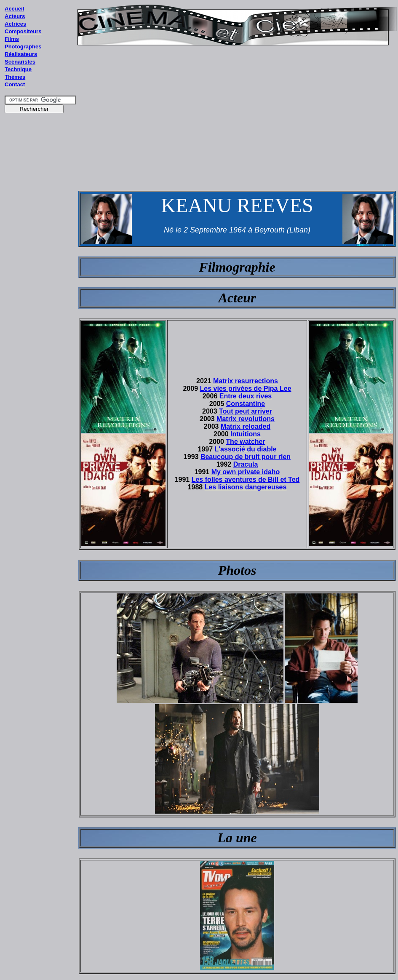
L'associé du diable (246, 449)
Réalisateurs (21, 54)
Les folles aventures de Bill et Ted (246, 479)
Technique (18, 69)
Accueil (14, 9)
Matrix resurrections (246, 381)
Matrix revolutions (246, 419)
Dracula (246, 464)
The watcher (245, 442)
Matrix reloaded (246, 426)
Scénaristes (20, 62)
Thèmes (15, 77)
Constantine (246, 404)
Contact (15, 84)
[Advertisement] (40, 278)
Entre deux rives (246, 396)
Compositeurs (23, 31)
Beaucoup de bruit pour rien (246, 457)
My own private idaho (246, 472)
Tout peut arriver (246, 411)
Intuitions (246, 434)
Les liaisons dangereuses (246, 487)
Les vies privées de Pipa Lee (246, 389)
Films (12, 39)
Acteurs (15, 16)
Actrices (15, 24)
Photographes (23, 47)
